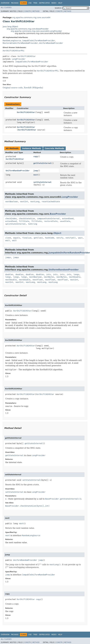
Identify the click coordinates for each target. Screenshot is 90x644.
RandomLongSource (12, 41)
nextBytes (49, 277)
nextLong (35, 202)
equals (17, 238)
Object (57, 233)
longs (76, 274)
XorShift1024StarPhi (13, 51)
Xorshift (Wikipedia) (34, 88)
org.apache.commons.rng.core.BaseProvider (28, 29)
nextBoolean (12, 202)
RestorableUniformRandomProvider (20, 43)
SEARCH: (58, 8)
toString (33, 224)
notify (60, 238)
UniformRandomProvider (51, 43)
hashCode (50, 238)
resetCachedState (51, 202)
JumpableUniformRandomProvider (39, 41)
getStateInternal (42, 163)
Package (15, 3)
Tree (35, 3)
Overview (5, 3)
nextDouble (75, 277)
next (36, 175)
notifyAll (71, 238)
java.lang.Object (10, 27)
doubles (9, 274)
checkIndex (11, 219)
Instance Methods (32, 148)
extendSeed (68, 219)
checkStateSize (27, 219)
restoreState (51, 221)
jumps (8, 257)
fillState (24, 221)
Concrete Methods (55, 148)
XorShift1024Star (27, 56)
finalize (27, 238)
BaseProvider (58, 214)
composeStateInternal (49, 219)
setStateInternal (42, 182)
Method (36, 11)
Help (60, 3)
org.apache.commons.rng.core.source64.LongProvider (36, 31)
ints (49, 274)
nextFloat (38, 280)
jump (36, 171)
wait (80, 238)
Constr (27, 11)
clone (8, 238)
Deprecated (44, 3)
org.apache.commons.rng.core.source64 (31, 18)
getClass (38, 238)
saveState (65, 221)
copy (36, 156)
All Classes (6, 8)
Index (54, 3)
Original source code (13, 88)
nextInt (24, 202)
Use (30, 3)
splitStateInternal (16, 224)
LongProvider (19, 59)
